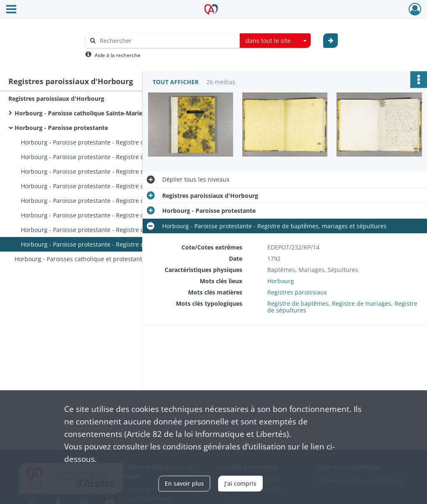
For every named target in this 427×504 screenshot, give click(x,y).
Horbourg (281, 281)
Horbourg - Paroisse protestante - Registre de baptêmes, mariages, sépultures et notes (104, 142)
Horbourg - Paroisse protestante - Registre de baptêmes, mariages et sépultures (104, 186)
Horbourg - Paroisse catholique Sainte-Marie (78, 113)
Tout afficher (176, 82)
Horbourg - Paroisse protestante (61, 128)
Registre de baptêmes (298, 303)
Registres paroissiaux (297, 292)
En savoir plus (184, 483)
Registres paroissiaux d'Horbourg (56, 99)
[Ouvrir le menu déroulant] (11, 10)
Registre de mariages (362, 303)
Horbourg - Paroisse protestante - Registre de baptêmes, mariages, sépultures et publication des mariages (104, 171)
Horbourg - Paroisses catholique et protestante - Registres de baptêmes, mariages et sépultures (98, 259)
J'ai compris (240, 483)
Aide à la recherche (118, 55)
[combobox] (275, 41)
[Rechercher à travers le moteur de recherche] (167, 41)
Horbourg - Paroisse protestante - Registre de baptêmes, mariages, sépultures (104, 157)
